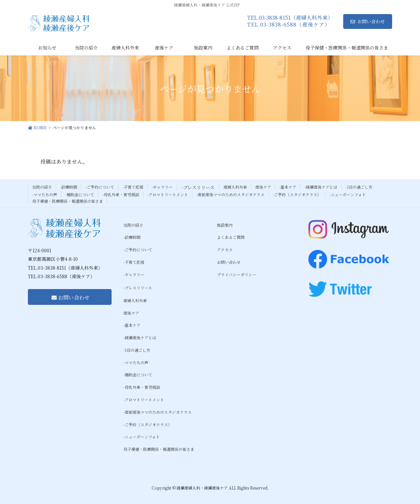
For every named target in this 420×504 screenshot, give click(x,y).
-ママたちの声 (45, 194)
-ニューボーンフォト (348, 194)
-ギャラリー (162, 187)
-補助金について (80, 194)
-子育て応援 (133, 187)
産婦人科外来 (235, 187)
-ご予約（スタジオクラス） (297, 194)
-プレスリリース (198, 187)
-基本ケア (288, 187)
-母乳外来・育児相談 (121, 194)
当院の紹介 (42, 187)
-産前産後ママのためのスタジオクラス (230, 194)
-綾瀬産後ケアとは (321, 187)
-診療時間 (69, 187)
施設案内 (225, 225)
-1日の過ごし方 (359, 187)
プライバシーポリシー (237, 274)
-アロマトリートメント (168, 194)
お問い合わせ (368, 21)
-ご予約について (100, 187)
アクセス (225, 250)
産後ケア (263, 187)
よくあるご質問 (231, 237)
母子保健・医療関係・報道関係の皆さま (68, 201)
